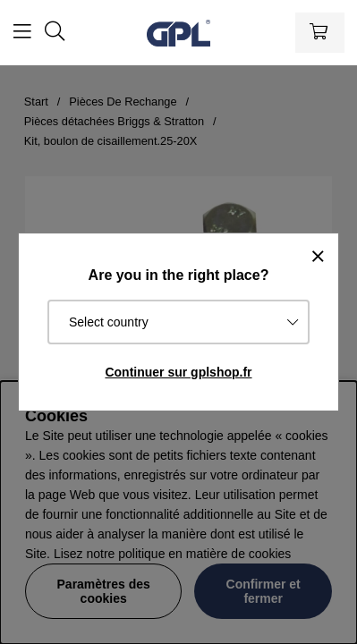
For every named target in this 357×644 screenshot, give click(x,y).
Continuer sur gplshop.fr (178, 372)
